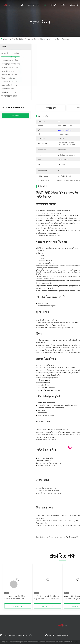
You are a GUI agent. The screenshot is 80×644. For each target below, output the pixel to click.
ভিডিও (63, 5)
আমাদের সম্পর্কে (34, 5)
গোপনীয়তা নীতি (15, 642)
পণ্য (45, 5)
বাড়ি (22, 5)
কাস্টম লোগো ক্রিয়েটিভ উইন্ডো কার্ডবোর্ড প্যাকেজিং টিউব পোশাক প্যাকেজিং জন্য (16, 598)
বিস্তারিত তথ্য (51, 108)
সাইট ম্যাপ (5, 642)
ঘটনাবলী (53, 5)
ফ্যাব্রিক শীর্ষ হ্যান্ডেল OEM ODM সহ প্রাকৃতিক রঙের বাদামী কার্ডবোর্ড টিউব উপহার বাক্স (47, 598)
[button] (14, 584)
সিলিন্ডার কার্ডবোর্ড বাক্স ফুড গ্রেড (52, 537)
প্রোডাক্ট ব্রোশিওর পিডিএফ (66, 130)
